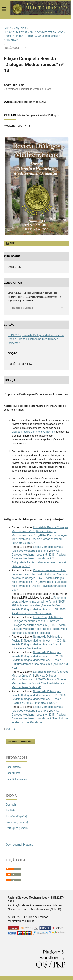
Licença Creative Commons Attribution (33, 432)
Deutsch (11, 805)
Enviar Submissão (20, 741)
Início (7, 28)
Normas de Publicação (47, 637)
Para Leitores (13, 767)
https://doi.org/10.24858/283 (28, 102)
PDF (12, 243)
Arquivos (20, 28)
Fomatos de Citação (22, 308)
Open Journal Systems (19, 845)
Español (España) (16, 816)
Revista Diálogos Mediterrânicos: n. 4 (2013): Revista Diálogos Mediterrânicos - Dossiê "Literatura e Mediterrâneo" (39, 644)
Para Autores (13, 773)
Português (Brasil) (17, 828)
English (10, 810)
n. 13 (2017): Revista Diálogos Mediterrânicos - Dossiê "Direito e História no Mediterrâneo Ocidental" (34, 36)
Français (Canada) (17, 822)
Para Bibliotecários (16, 779)
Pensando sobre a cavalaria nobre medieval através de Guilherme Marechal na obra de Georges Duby (40, 574)
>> (14, 729)
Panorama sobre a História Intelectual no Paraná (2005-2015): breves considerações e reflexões (39, 602)
